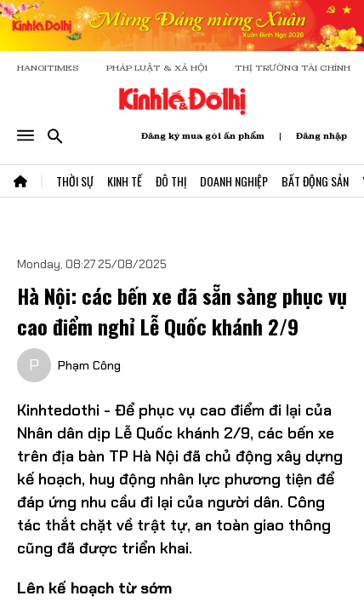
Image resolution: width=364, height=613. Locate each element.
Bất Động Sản (315, 181)
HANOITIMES (48, 68)
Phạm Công (89, 365)
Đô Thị (171, 181)
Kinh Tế (125, 181)
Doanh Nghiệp (234, 181)
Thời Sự (75, 181)
